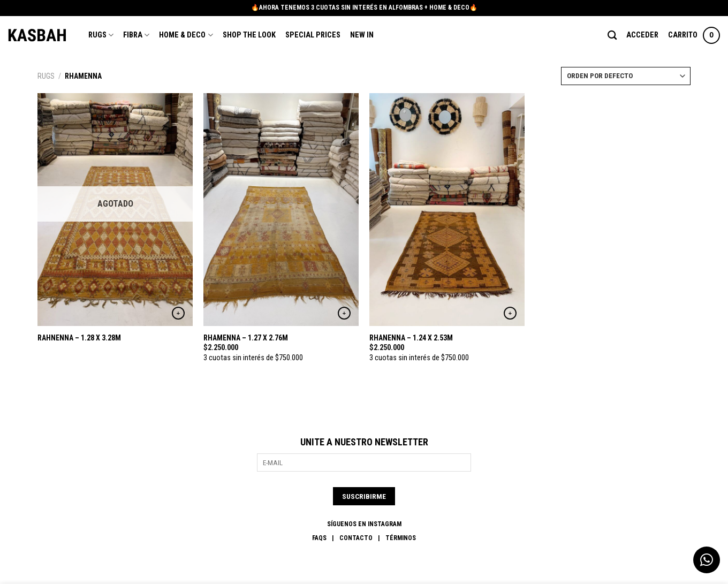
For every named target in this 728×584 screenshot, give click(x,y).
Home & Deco (186, 35)
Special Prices (313, 35)
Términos (401, 538)
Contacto (356, 538)
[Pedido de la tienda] (626, 76)
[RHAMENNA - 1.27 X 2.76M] (281, 210)
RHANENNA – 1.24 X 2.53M (411, 338)
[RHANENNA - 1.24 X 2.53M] (447, 210)
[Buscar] (612, 36)
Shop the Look (249, 35)
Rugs (101, 35)
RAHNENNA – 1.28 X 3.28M (79, 338)
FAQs (319, 538)
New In (362, 35)
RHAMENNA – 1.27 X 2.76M (246, 338)
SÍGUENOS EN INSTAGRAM (364, 524)
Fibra (136, 35)
